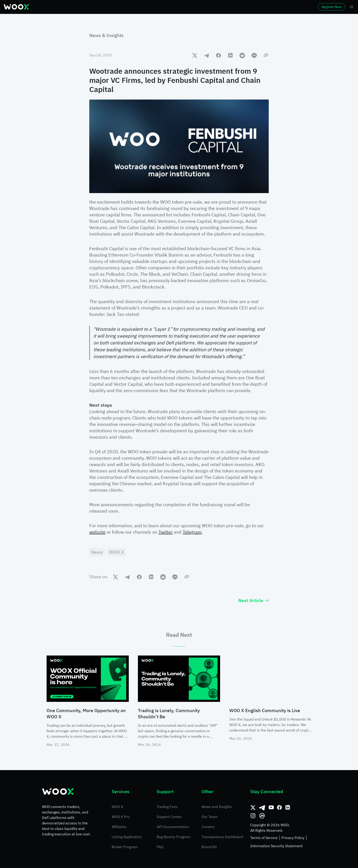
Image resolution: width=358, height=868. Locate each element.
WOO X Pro (121, 817)
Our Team (210, 817)
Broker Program (125, 847)
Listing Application (127, 837)
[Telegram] (262, 808)
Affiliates (119, 827)
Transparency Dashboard (222, 837)
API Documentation (173, 827)
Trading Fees (167, 807)
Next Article (254, 600)
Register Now (319, 7)
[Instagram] (253, 816)
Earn (161, 7)
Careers (208, 827)
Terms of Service (264, 838)
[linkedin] (230, 55)
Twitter (166, 532)
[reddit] (242, 55)
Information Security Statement (276, 846)
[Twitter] (253, 808)
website (97, 532)
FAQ (160, 847)
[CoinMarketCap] (262, 816)
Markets (63, 7)
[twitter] (195, 55)
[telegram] (207, 55)
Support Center (169, 817)
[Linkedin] (288, 808)
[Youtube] (271, 808)
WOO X (117, 807)
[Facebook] (279, 808)
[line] (254, 55)
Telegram (192, 532)
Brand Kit (209, 847)
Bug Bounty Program (174, 837)
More (213, 7)
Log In (290, 7)
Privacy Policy (293, 838)
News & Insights (106, 35)
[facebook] (218, 55)
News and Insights (217, 807)
